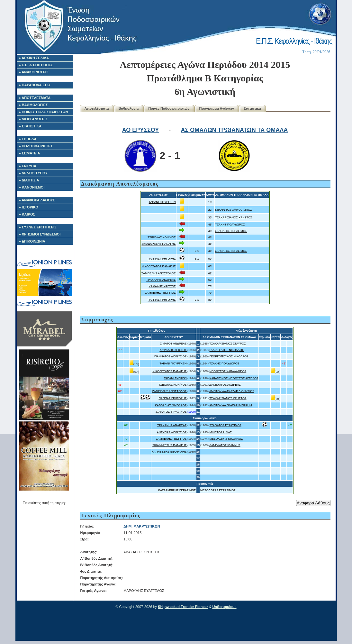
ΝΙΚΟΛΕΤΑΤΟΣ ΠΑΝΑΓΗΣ (158, 266)
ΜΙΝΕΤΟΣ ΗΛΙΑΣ (221, 432)
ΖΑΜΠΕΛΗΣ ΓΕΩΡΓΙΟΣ (160, 293)
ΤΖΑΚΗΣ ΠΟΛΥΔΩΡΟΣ (230, 225)
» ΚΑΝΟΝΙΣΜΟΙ (32, 187)
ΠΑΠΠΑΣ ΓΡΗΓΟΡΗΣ (162, 259)
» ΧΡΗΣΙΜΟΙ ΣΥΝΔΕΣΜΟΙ (40, 234)
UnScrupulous (224, 607)
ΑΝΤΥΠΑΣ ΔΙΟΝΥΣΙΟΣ (172, 432)
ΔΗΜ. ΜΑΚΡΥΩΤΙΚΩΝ (142, 526)
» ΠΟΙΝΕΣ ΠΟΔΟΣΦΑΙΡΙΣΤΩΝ (44, 112)
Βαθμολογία (129, 108)
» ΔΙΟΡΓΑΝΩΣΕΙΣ (33, 119)
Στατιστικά (252, 108)
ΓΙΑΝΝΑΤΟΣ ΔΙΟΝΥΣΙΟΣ (171, 356)
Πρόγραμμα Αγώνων (217, 108)
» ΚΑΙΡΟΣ (27, 214)
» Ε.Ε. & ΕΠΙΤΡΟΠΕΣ (36, 65)
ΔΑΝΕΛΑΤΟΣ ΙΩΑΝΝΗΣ (225, 445)
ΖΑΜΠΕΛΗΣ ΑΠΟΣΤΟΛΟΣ (158, 273)
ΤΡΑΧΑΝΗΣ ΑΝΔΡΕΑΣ (161, 280)
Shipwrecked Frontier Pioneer (183, 607)
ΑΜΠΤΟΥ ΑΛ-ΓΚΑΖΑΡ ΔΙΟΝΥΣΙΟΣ (232, 391)
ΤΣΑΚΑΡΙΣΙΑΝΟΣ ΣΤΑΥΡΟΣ (228, 344)
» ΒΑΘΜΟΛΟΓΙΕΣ (33, 105)
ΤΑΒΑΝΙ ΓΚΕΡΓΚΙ (176, 378)
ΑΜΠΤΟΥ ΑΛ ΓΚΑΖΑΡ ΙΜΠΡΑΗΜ (231, 405)
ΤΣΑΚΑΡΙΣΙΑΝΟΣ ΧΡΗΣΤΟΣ (234, 217)
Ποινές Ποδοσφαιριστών (169, 108)
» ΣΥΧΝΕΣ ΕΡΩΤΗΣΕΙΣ (38, 227)
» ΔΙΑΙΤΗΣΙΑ (29, 180)
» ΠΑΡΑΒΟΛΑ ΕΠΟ (35, 85)
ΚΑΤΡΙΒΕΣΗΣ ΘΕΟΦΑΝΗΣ (169, 452)
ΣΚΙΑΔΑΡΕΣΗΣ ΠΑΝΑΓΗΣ (158, 244)
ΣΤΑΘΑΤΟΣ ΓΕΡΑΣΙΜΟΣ (231, 231)
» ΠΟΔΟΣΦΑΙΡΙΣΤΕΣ (36, 146)
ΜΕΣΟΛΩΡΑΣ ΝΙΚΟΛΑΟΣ (226, 439)
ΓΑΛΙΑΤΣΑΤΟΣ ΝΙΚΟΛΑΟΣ (227, 350)
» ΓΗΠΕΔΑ (28, 139)
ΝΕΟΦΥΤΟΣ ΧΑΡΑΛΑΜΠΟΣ (234, 210)
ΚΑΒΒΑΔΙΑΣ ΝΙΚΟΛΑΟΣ (171, 405)
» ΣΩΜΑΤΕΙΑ (30, 153)
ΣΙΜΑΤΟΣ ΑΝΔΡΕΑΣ (174, 344)
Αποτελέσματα (97, 108)
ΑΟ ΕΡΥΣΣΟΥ (141, 130)
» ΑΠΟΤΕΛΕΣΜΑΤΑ (35, 98)
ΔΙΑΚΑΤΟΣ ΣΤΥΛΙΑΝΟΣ (171, 412)
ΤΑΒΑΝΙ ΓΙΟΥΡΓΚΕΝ (162, 202)
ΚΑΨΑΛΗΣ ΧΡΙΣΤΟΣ (162, 286)
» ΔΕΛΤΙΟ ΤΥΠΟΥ (33, 173)
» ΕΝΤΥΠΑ (28, 166)
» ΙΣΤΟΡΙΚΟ (29, 207)
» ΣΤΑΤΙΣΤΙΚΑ (30, 126)
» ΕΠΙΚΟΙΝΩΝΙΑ (32, 241)
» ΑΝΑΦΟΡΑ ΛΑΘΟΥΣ (37, 200)
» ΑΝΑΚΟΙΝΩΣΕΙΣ (34, 72)
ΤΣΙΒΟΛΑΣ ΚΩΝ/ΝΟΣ (162, 237)
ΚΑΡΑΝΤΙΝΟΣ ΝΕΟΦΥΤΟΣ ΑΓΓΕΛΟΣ (234, 378)
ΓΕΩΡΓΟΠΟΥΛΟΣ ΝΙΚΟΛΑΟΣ (229, 356)
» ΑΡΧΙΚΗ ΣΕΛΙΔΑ (34, 58)
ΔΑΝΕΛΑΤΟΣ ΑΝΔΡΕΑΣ (225, 385)
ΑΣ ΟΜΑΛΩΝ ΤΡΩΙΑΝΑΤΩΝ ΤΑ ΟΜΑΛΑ (234, 130)
